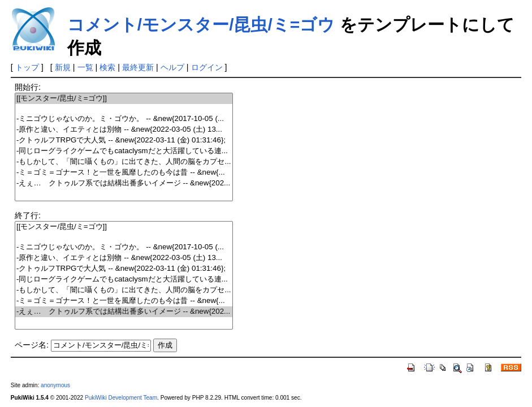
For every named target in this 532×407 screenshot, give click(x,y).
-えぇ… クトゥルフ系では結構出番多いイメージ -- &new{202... (124, 183)
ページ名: (32, 345)
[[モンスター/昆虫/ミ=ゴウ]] (124, 99)
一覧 (85, 67)
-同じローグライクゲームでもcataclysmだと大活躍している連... (124, 151)
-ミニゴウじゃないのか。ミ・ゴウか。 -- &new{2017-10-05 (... (124, 119)
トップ (27, 67)
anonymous (55, 385)
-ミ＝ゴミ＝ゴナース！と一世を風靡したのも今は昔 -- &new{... (124, 173)
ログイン (207, 67)
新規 (63, 67)
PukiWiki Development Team (121, 398)
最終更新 (138, 67)
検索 (107, 67)
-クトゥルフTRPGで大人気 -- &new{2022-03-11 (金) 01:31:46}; (124, 140)
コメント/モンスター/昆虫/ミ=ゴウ (201, 25)
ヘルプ (172, 67)
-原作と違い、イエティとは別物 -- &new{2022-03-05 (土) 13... (124, 130)
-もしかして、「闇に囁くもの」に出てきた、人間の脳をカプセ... (124, 162)
